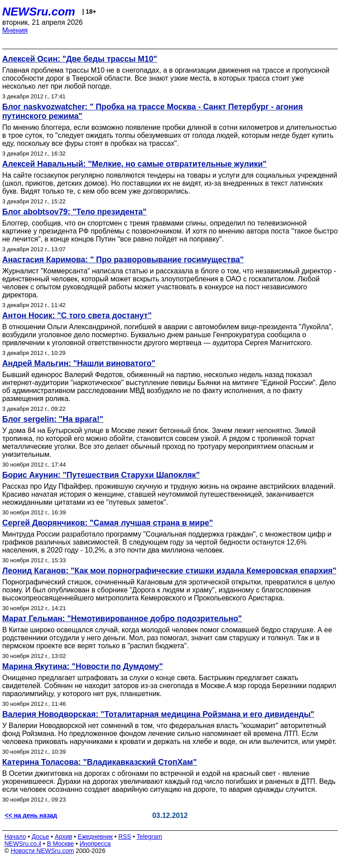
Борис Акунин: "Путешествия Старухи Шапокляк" (101, 475)
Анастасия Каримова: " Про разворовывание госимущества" (123, 260)
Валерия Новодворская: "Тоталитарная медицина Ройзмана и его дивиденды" (158, 714)
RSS (125, 837)
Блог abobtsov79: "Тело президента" (74, 212)
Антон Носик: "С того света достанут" (77, 315)
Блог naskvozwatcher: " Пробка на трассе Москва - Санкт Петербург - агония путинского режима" (153, 111)
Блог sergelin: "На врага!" (53, 419)
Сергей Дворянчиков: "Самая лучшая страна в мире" (108, 523)
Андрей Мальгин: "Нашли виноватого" (79, 363)
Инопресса (95, 844)
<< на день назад (31, 815)
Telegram (150, 837)
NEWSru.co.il (23, 844)
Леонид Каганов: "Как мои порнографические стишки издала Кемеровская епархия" (169, 571)
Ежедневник (95, 837)
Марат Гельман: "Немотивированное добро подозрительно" (122, 619)
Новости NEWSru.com (42, 851)
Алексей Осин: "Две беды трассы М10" (80, 59)
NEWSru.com (39, 12)
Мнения (15, 30)
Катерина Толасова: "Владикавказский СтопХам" (99, 762)
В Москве (60, 844)
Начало (15, 837)
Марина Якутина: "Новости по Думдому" (83, 666)
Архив (64, 837)
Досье (40, 837)
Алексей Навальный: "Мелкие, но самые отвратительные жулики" (134, 164)
